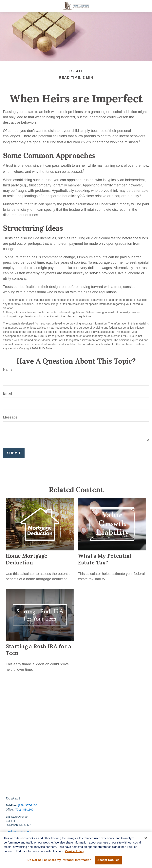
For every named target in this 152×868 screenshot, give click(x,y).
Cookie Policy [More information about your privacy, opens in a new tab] (75, 851)
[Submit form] (14, 453)
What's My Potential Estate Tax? (105, 559)
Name (8, 370)
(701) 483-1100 (24, 810)
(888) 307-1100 (28, 805)
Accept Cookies (108, 860)
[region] (76, 850)
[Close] (146, 838)
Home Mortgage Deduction (27, 559)
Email (7, 393)
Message (10, 417)
